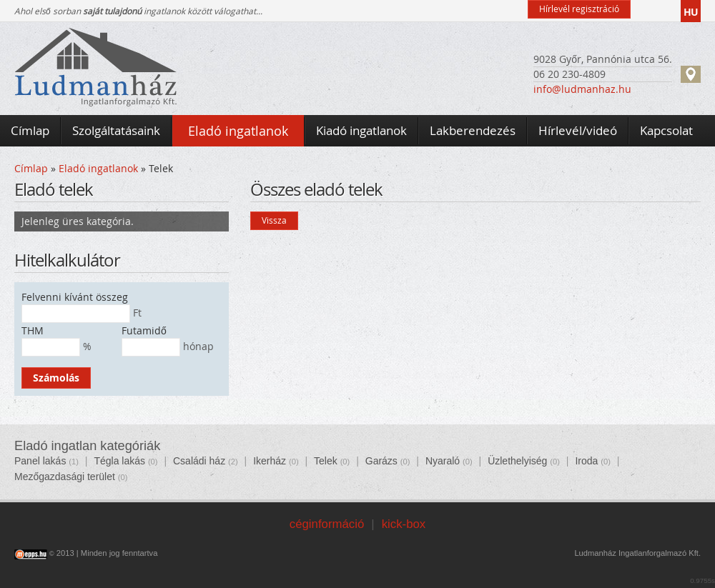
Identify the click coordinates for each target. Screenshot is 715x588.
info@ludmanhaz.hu (582, 89)
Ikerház (270, 461)
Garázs (381, 461)
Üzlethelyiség (517, 461)
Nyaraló (443, 461)
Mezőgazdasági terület (65, 477)
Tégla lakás (119, 461)
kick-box (404, 524)
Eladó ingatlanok (98, 168)
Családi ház (199, 461)
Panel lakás (40, 461)
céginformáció (327, 524)
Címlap (31, 168)
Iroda (586, 461)
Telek (326, 461)
